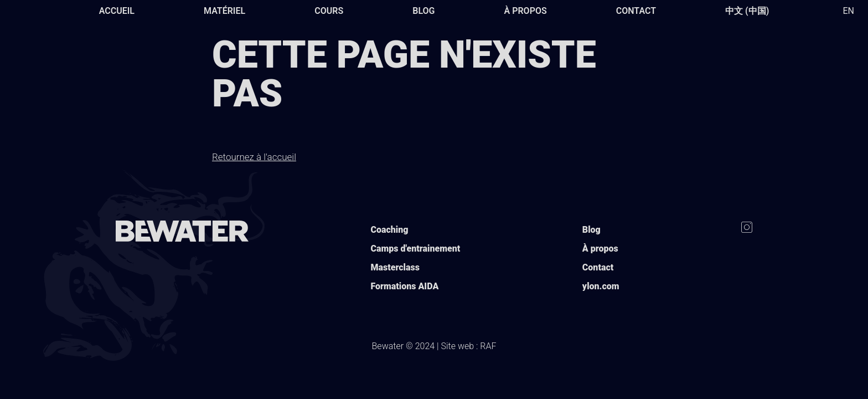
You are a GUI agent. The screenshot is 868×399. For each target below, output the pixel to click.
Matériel (224, 11)
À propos (526, 11)
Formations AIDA (404, 286)
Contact (636, 11)
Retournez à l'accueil (254, 157)
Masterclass (395, 267)
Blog (423, 11)
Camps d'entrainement (415, 249)
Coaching (389, 230)
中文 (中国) (747, 11)
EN (848, 11)
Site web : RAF (469, 346)
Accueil (117, 11)
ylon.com (601, 286)
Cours (329, 11)
